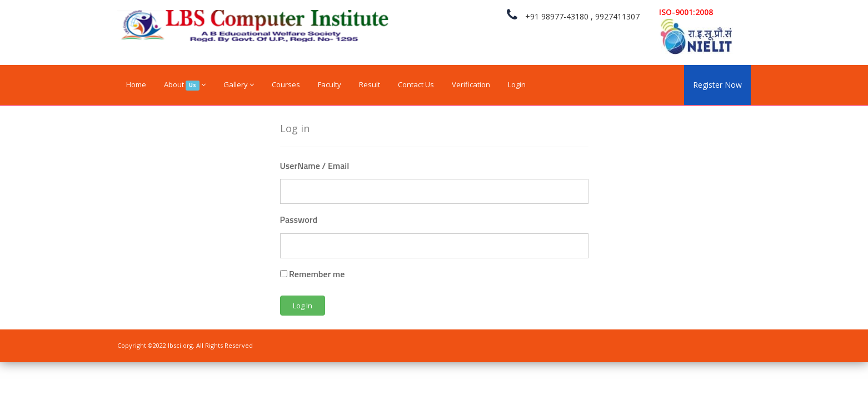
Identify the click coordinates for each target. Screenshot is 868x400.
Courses (286, 84)
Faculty (330, 84)
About (185, 85)
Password (299, 219)
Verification (471, 84)
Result (370, 84)
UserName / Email (315, 166)
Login (517, 84)
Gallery (239, 84)
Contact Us (416, 84)
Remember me (313, 274)
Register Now (717, 85)
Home (136, 84)
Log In (303, 306)
